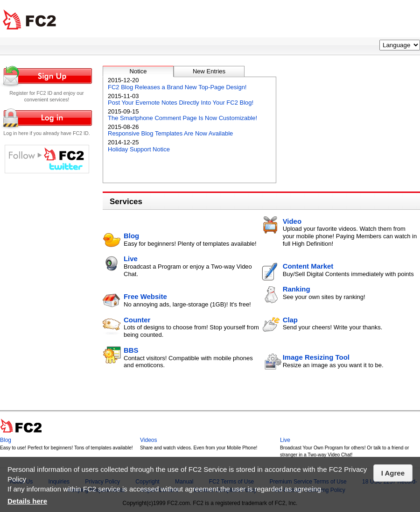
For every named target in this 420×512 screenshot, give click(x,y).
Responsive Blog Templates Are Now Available (170, 133)
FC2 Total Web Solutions (29, 20)
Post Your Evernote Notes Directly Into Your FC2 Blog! (181, 103)
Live (131, 259)
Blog (131, 236)
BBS (131, 350)
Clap (290, 320)
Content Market (308, 266)
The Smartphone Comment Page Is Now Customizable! (182, 118)
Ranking (297, 289)
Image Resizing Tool (316, 357)
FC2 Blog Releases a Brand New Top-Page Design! (177, 87)
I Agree (393, 473)
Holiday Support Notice (139, 149)
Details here (27, 501)
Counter (137, 320)
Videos (148, 440)
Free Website (145, 296)
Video (292, 221)
